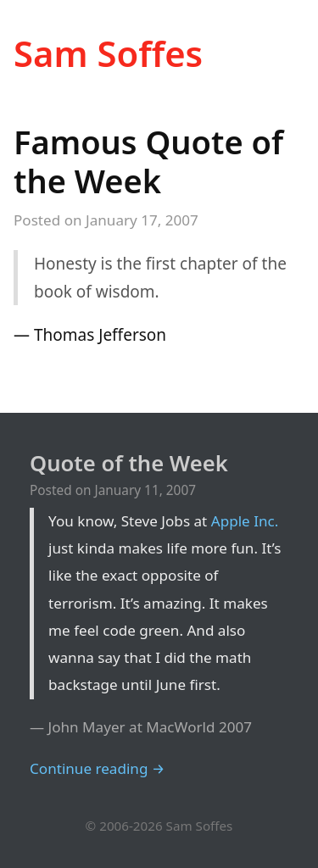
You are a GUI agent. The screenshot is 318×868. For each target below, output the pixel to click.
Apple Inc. (245, 521)
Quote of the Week (129, 463)
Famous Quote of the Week (148, 161)
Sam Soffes (108, 53)
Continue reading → (97, 768)
